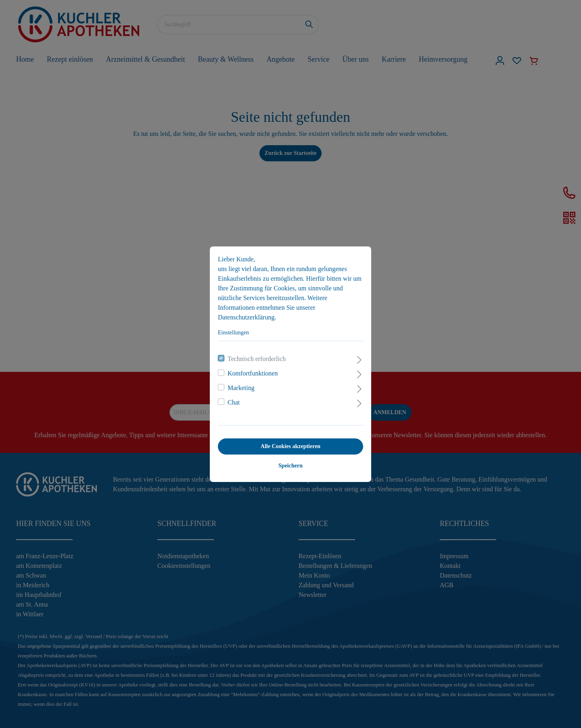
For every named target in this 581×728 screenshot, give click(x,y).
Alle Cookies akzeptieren (290, 446)
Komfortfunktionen (253, 373)
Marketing (241, 388)
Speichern (290, 466)
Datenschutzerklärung (246, 317)
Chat (234, 402)
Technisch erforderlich (257, 359)
